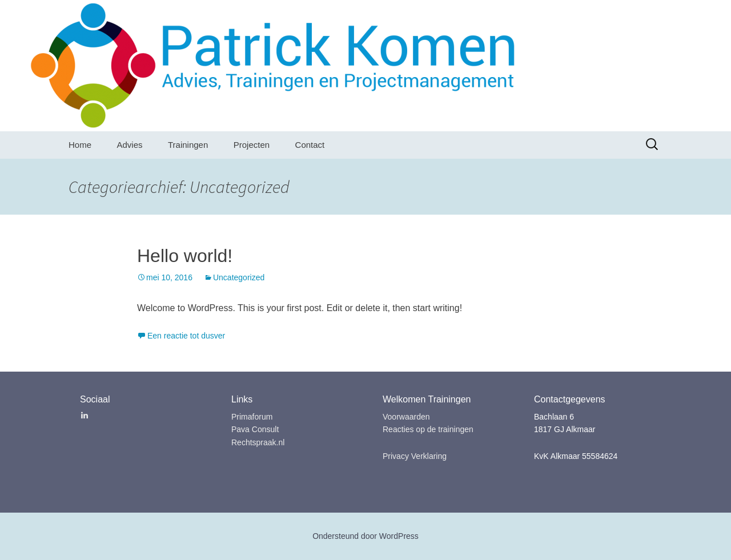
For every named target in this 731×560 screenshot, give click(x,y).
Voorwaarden (406, 417)
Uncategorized (239, 277)
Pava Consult (255, 429)
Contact (310, 145)
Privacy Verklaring (415, 456)
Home (80, 145)
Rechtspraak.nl (258, 442)
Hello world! (185, 256)
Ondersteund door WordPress (365, 536)
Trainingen (188, 145)
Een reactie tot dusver (186, 336)
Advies (129, 145)
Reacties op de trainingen (428, 429)
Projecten (252, 145)
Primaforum (252, 417)
